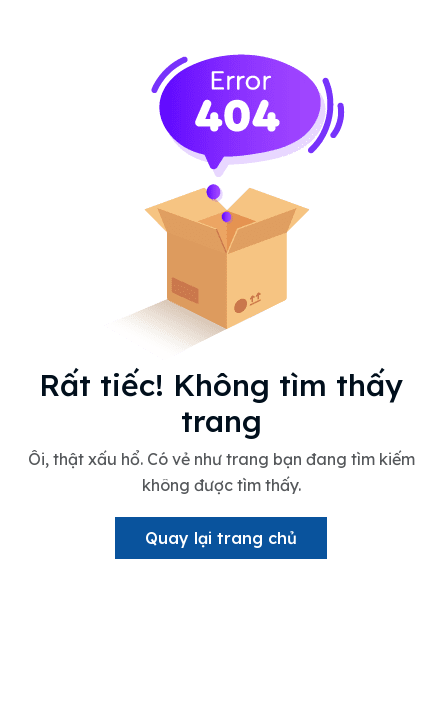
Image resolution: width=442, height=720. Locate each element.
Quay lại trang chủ (221, 538)
